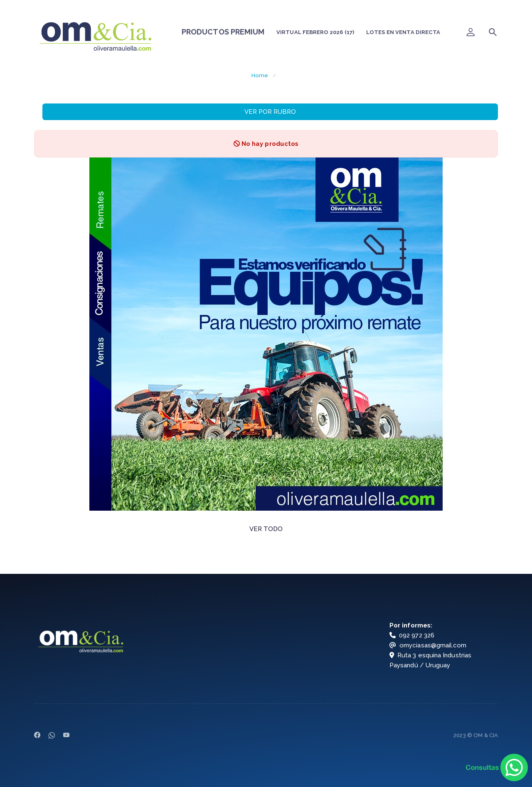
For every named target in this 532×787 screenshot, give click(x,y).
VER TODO (266, 529)
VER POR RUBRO (270, 112)
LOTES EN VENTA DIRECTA (403, 32)
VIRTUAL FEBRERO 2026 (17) (315, 32)
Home (260, 75)
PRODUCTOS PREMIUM (223, 32)
